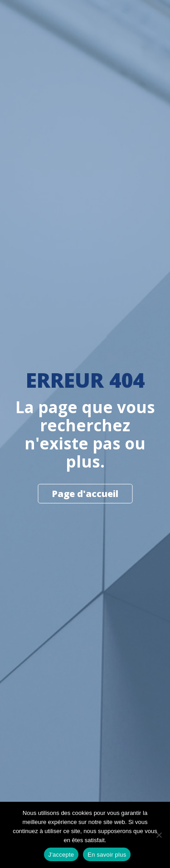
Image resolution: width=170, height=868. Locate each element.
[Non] (159, 835)
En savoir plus (107, 855)
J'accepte (61, 855)
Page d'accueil (85, 494)
